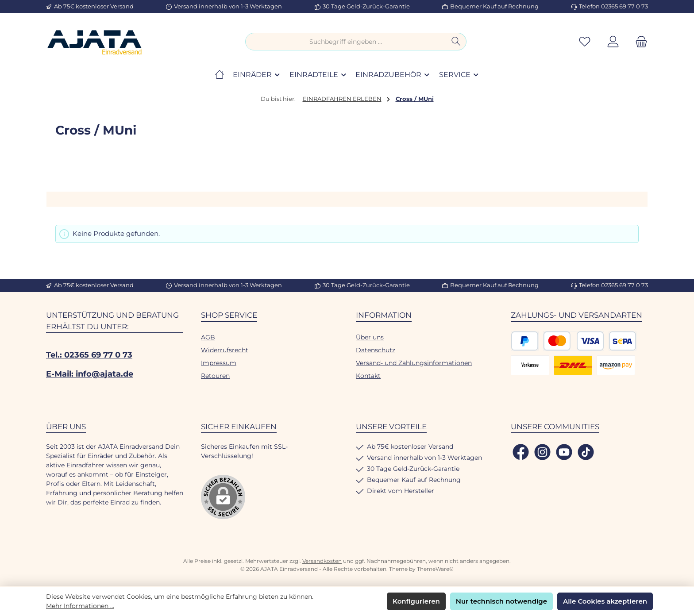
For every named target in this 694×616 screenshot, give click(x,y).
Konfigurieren (416, 601)
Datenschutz (376, 350)
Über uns (370, 337)
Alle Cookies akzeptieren (605, 601)
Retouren (215, 376)
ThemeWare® (435, 569)
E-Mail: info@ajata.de (90, 374)
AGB (208, 337)
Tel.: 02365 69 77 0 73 (89, 355)
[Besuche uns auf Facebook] (521, 452)
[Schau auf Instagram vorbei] (542, 452)
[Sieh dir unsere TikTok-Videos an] (586, 452)
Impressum (219, 363)
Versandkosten (322, 561)
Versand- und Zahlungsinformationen (414, 363)
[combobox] (346, 42)
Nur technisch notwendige (501, 601)
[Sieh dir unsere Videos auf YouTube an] (564, 452)
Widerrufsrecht (225, 350)
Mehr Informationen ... (80, 606)
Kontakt (368, 376)
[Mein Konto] (613, 42)
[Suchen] (456, 42)
